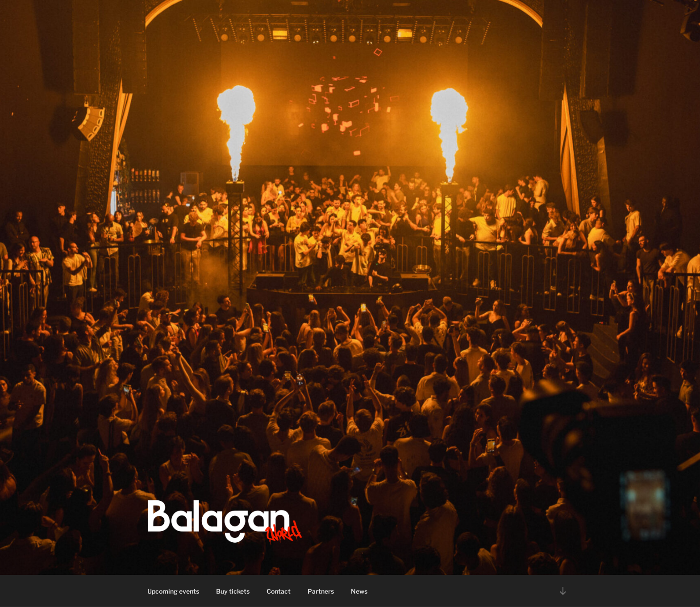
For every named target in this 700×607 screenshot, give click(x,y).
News (359, 591)
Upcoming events (173, 591)
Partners (321, 591)
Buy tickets (233, 591)
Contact (279, 591)
